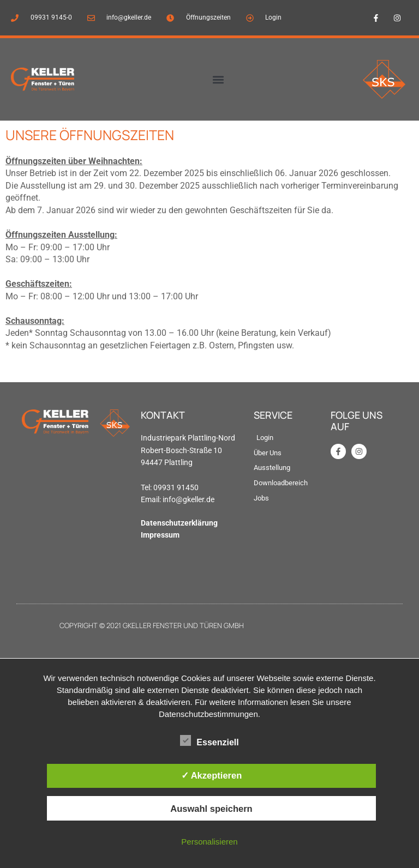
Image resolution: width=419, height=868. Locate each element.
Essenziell (209, 740)
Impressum (160, 535)
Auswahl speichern (211, 809)
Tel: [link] (147, 487)
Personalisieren (209, 842)
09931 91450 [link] (176, 487)
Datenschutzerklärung (179, 523)
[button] (218, 79)
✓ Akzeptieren (212, 775)
